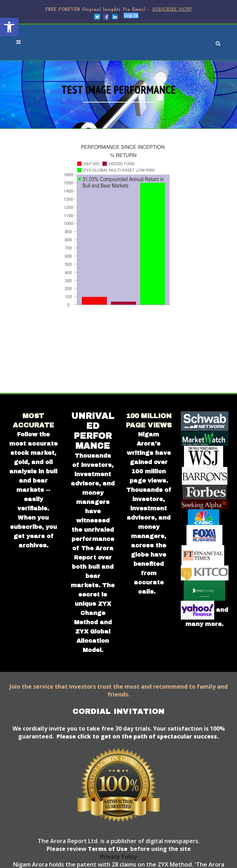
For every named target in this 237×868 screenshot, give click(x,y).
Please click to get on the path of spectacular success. (138, 736)
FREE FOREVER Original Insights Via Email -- (119, 10)
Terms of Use (107, 849)
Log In (131, 16)
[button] (9, 27)
